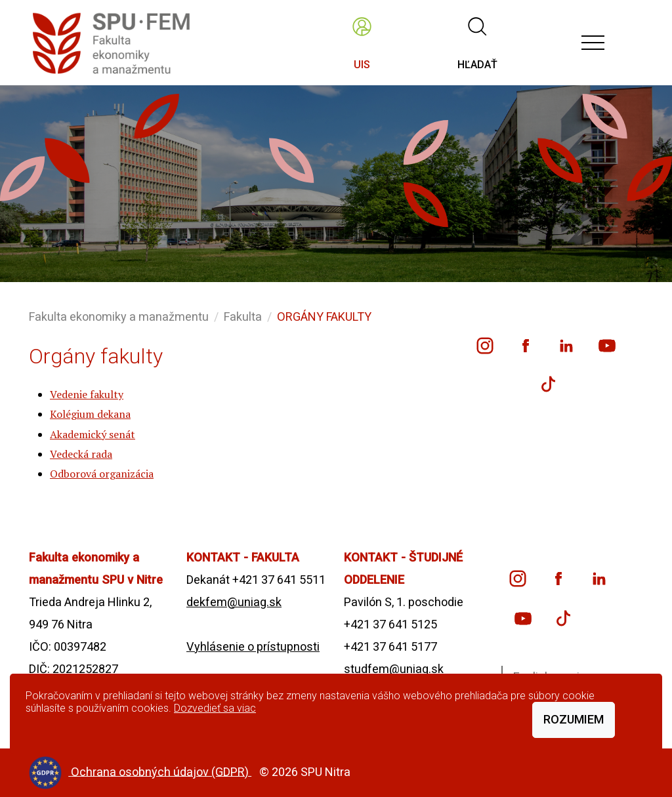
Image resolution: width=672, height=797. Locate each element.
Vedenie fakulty (87, 394)
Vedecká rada (81, 454)
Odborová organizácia (102, 474)
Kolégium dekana (90, 414)
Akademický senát (93, 434)
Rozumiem (574, 719)
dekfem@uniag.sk (234, 602)
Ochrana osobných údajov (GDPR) (161, 771)
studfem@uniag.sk (394, 669)
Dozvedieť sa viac (215, 708)
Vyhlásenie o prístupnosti (253, 646)
